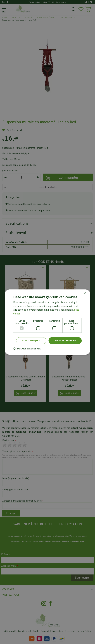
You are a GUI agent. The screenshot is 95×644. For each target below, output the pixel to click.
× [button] (85, 293)
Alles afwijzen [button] (31, 341)
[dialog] (47, 322)
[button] (27, 349)
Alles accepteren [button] (65, 341)
